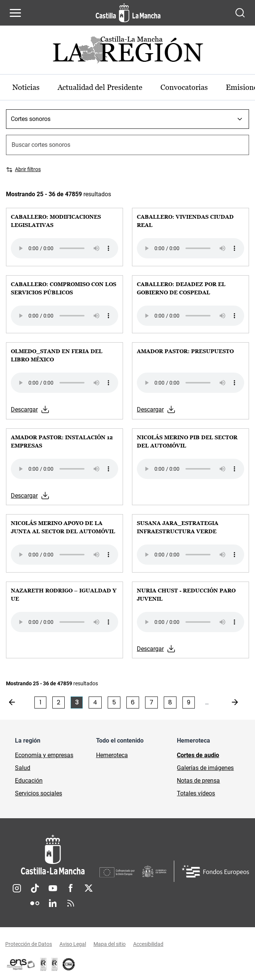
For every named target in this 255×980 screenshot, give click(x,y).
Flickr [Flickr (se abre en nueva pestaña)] (35, 903)
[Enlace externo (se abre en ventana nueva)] (55, 964)
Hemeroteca (112, 755)
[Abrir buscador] (240, 13)
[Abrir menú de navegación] (15, 13)
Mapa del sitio (110, 944)
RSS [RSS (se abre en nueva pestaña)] (71, 903)
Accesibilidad (148, 944)
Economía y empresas (44, 755)
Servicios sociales (39, 793)
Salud (23, 768)
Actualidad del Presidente (100, 87)
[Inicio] (53, 855)
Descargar (24, 409)
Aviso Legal (73, 944)
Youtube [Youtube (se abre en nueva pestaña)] (53, 888)
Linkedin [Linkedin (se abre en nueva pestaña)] (53, 903)
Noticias (26, 87)
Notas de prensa (198, 781)
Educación (29, 781)
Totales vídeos (196, 793)
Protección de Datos (29, 944)
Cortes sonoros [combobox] (31, 119)
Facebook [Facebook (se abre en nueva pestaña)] (71, 888)
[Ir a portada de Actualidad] (127, 52)
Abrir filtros (28, 169)
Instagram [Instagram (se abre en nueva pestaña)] (17, 888)
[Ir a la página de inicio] (128, 13)
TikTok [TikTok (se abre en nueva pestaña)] (35, 888)
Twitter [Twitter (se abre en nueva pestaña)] (89, 888)
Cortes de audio (198, 755)
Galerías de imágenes (205, 768)
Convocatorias (184, 87)
